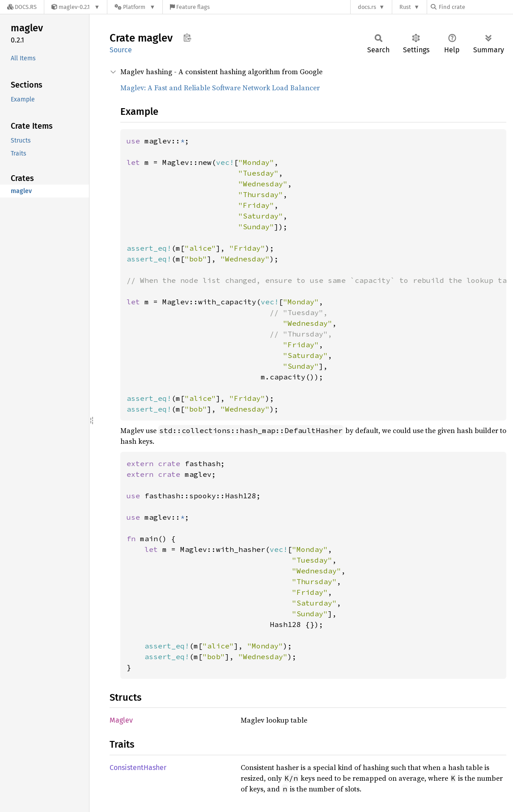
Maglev (121, 720)
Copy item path (187, 38)
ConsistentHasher (138, 768)
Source (121, 50)
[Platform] (135, 7)
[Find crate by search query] (475, 7)
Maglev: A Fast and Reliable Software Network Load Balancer (220, 88)
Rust (405, 7)
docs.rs (367, 7)
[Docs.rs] (22, 7)
